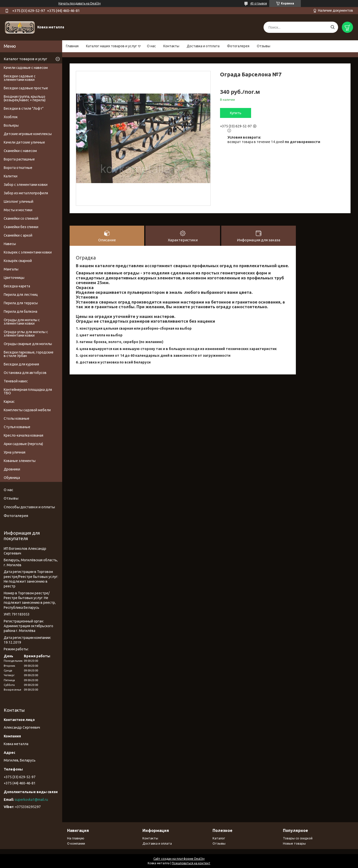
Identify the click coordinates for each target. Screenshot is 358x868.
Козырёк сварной (18, 261)
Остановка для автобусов (25, 373)
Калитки (11, 176)
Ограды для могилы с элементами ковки (22, 322)
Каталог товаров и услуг (25, 59)
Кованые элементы (20, 461)
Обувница (12, 478)
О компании (76, 843)
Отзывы (264, 46)
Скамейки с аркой (18, 235)
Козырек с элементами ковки (28, 252)
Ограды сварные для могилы (28, 344)
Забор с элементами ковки (26, 185)
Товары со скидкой (298, 838)
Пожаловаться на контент (191, 863)
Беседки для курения (21, 364)
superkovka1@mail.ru (31, 800)
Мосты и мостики (18, 210)
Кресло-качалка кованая (23, 435)
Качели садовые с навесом (26, 68)
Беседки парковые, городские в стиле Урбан (29, 354)
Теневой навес (16, 381)
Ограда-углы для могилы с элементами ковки (26, 334)
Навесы (10, 244)
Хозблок (11, 117)
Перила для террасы (21, 303)
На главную (76, 838)
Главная (72, 46)
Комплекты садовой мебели (27, 410)
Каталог (219, 838)
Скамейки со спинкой (21, 218)
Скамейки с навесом (20, 151)
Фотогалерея (238, 46)
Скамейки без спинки (21, 227)
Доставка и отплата (203, 46)
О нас (151, 46)
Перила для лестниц (21, 295)
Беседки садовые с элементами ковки (20, 78)
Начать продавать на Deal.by (80, 3)
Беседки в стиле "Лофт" (24, 108)
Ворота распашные (19, 159)
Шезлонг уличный (19, 202)
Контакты (171, 46)
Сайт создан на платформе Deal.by (179, 859)
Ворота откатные (18, 168)
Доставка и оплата (157, 843)
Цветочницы (14, 278)
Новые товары (294, 843)
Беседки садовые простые (26, 88)
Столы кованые (17, 418)
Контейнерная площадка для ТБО (28, 391)
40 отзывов (258, 3)
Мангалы (11, 269)
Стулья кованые (17, 427)
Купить (236, 113)
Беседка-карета (17, 286)
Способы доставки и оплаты (29, 507)
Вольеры (11, 125)
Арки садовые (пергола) (23, 444)
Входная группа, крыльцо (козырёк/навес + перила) (25, 98)
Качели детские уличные (24, 142)
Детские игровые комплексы (28, 134)
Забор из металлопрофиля (26, 193)
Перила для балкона (21, 311)
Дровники (12, 469)
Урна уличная (15, 452)
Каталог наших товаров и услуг (112, 46)
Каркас (9, 402)
